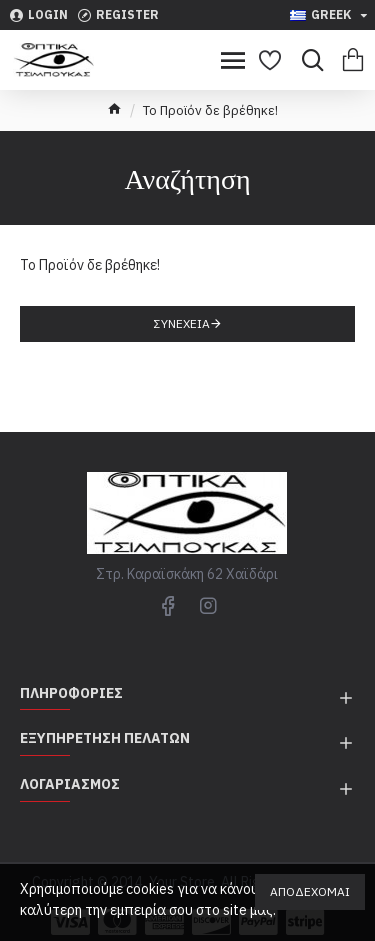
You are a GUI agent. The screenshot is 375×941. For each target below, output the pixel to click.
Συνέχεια (182, 323)
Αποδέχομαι (310, 891)
